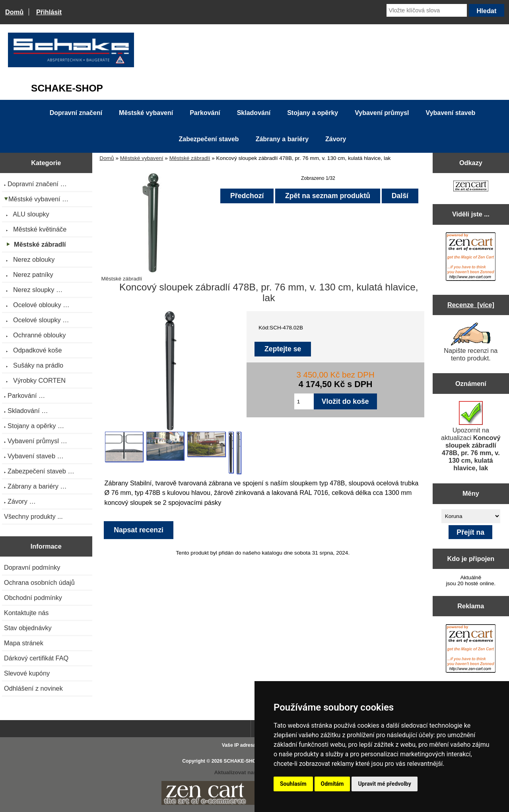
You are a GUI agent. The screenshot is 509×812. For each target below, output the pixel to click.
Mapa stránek (24, 643)
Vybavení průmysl (382, 113)
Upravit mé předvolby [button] (384, 784)
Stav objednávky (28, 628)
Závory (336, 139)
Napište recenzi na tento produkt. (471, 342)
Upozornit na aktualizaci (471, 436)
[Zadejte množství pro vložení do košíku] (304, 401)
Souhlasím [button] (293, 784)
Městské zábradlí (190, 158)
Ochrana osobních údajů (39, 582)
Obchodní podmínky (33, 598)
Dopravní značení (76, 113)
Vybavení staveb (451, 113)
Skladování (254, 113)
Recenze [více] (471, 305)
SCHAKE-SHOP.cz (244, 761)
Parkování (205, 113)
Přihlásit (49, 12)
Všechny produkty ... (33, 516)
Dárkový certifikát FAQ (36, 658)
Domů (14, 12)
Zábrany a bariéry (282, 139)
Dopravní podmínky (32, 567)
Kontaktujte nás (26, 613)
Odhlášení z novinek (33, 688)
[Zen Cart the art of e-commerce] (471, 187)
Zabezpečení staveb (209, 139)
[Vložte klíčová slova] (427, 10)
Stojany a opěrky (313, 113)
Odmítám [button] (332, 784)
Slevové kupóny (27, 673)
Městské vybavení (142, 158)
